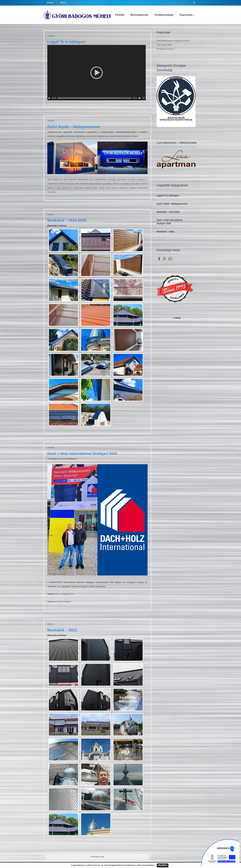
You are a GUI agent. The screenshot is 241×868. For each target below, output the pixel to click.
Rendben (163, 865)
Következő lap (97, 857)
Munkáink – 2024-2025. (67, 220)
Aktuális (50, 3)
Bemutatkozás (139, 15)
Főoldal (120, 15)
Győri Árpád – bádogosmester (74, 127)
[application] (97, 73)
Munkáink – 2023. (62, 630)
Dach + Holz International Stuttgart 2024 (82, 454)
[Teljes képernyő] (144, 98)
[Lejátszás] (49, 98)
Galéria (63, 3)
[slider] (95, 98)
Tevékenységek (164, 15)
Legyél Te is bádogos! (67, 42)
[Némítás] (140, 98)
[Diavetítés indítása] (57, 226)
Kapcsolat (187, 15)
